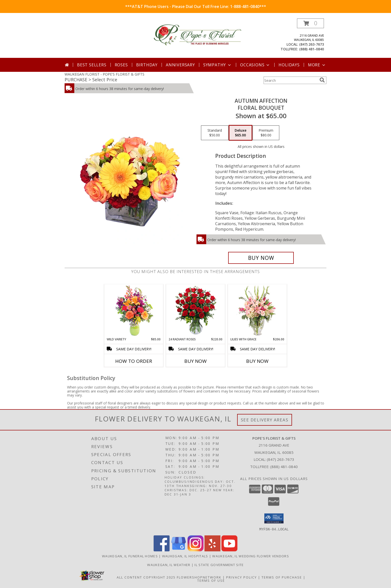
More (317, 65)
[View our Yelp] (212, 550)
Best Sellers (92, 65)
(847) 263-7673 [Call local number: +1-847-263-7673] (312, 44)
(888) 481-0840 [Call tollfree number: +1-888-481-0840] (312, 49)
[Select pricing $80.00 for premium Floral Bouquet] (266, 133)
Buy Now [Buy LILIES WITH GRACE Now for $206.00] (257, 361)
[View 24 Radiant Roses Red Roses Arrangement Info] (196, 311)
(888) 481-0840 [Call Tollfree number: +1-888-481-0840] (284, 467)
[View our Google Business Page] (179, 550)
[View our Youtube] (229, 550)
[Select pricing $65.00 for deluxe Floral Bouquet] (241, 133)
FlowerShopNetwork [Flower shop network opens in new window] (199, 577)
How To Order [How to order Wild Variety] (134, 361)
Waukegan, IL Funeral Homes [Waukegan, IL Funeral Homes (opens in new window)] (130, 556)
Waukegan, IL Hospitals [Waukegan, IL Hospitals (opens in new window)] (185, 556)
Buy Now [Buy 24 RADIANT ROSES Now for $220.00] (195, 361)
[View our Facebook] (162, 550)
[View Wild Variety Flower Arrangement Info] (134, 311)
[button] (310, 23)
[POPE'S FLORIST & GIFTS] (197, 35)
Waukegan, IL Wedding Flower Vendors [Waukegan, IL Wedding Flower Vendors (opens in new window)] (251, 556)
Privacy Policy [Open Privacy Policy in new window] (242, 577)
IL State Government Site (219, 565)
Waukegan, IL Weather (169, 565)
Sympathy (218, 65)
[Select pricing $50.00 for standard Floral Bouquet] (215, 133)
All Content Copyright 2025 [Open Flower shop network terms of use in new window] (146, 577)
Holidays (289, 65)
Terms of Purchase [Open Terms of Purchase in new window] (282, 577)
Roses (121, 65)
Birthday (147, 65)
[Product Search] (291, 80)
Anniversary (180, 65)
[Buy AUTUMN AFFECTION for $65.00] (261, 258)
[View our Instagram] (195, 550)
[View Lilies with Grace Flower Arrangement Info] (257, 311)
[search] (322, 80)
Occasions (255, 65)
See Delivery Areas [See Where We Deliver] (265, 420)
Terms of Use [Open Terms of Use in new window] (211, 580)
